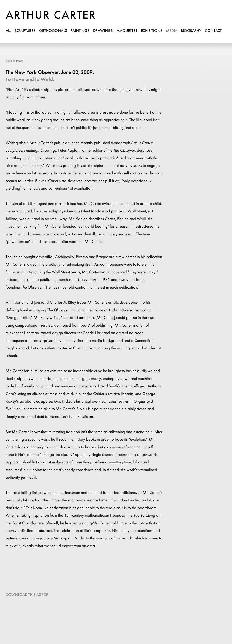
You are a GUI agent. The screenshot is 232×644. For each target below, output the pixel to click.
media (172, 31)
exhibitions (152, 31)
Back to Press (14, 61)
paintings (80, 31)
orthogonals (53, 31)
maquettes (127, 31)
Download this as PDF (27, 595)
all (8, 31)
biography (191, 31)
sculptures (25, 31)
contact (213, 31)
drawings (103, 31)
